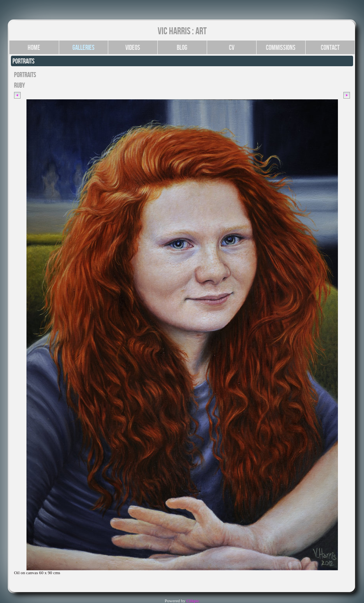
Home (34, 47)
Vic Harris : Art (182, 31)
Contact (330, 47)
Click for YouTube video (36, 582)
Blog (182, 47)
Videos (133, 47)
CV (232, 47)
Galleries (84, 47)
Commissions (281, 47)
